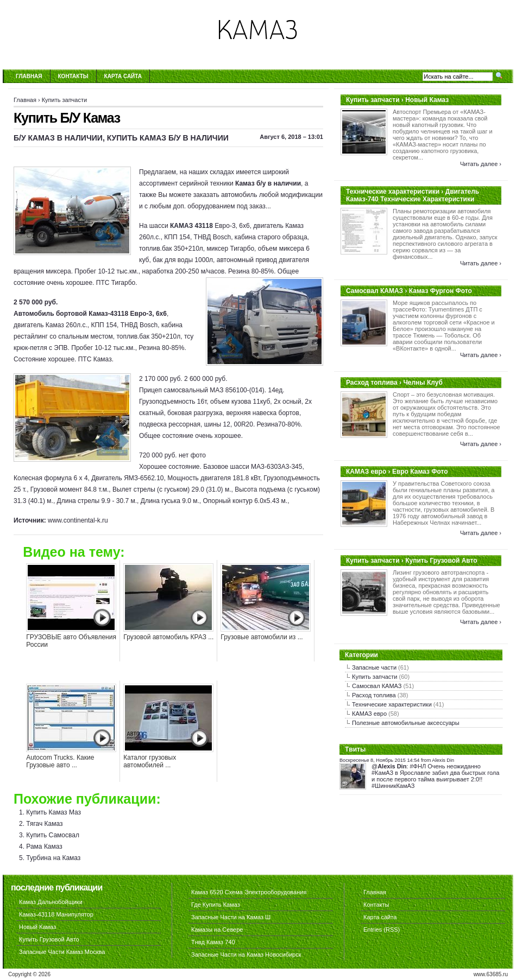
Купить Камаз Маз (54, 812)
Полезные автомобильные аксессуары (406, 723)
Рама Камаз (44, 847)
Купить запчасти (64, 100)
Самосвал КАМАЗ (377, 686)
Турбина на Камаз (53, 858)
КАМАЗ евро (369, 714)
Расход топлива (374, 695)
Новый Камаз (37, 927)
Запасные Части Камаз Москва (62, 952)
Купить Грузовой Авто (49, 939)
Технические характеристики (392, 704)
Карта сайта (123, 76)
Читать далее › (481, 164)
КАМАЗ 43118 (191, 226)
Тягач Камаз (44, 824)
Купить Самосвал (53, 835)
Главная (29, 76)
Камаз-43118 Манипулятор (56, 914)
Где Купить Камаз (216, 905)
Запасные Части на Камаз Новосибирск (246, 954)
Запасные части (374, 667)
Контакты (73, 76)
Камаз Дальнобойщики (51, 902)
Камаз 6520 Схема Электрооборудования (249, 892)
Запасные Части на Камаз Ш (231, 917)
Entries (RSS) (382, 930)
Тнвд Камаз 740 (213, 942)
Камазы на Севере (217, 930)
